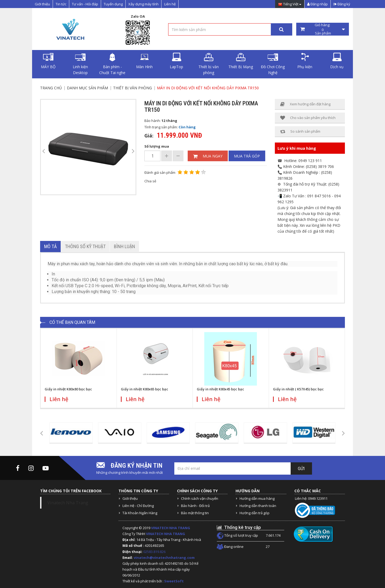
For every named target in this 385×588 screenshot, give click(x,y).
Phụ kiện (305, 61)
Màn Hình (144, 61)
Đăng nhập (317, 4)
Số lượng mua (157, 146)
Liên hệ (170, 4)
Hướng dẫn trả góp (255, 513)
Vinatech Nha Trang (68, 503)
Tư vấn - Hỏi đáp (85, 4)
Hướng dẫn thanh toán (258, 506)
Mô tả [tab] (50, 246)
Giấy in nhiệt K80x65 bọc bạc (145, 389)
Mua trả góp (247, 156)
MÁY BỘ (48, 61)
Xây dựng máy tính (143, 4)
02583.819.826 (155, 552)
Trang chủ (51, 88)
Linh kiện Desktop (80, 64)
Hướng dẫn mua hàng (257, 498)
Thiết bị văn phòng (209, 64)
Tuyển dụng (113, 4)
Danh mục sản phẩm (87, 88)
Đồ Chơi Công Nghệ (273, 64)
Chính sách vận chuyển (200, 498)
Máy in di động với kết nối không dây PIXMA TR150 (208, 88)
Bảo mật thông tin (195, 513)
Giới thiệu (42, 4)
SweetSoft (174, 581)
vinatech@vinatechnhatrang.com (164, 558)
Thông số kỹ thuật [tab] (85, 246)
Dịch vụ (337, 61)
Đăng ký (342, 4)
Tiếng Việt (290, 4)
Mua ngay (208, 156)
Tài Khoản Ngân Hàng (140, 513)
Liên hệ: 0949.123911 (311, 498)
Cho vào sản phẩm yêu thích (308, 118)
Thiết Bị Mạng (241, 61)
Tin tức (61, 4)
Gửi (301, 469)
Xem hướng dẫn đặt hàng (305, 104)
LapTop (176, 61)
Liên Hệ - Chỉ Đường (138, 506)
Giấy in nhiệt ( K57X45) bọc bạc (298, 389)
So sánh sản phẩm (300, 131)
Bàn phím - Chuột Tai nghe (112, 64)
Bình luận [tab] (124, 246)
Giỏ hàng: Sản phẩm (323, 29)
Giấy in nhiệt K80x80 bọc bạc (68, 389)
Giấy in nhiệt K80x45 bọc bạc (220, 389)
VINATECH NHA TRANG (171, 528)
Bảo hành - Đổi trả (195, 506)
